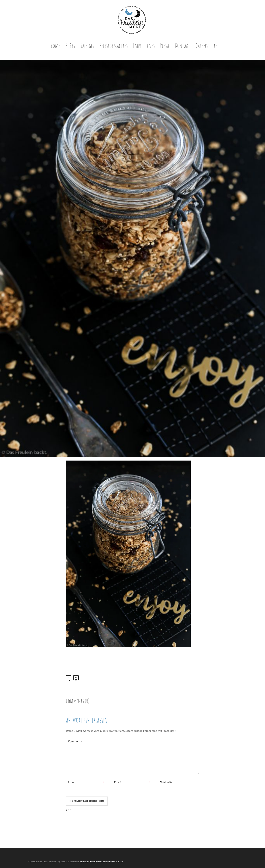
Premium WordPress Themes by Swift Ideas (101, 862)
